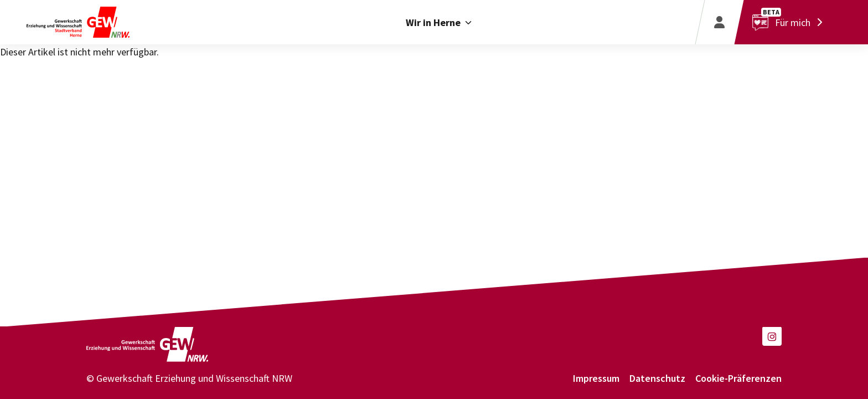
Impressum (596, 378)
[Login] (719, 22)
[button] (772, 336)
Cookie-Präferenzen (738, 378)
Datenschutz (657, 378)
